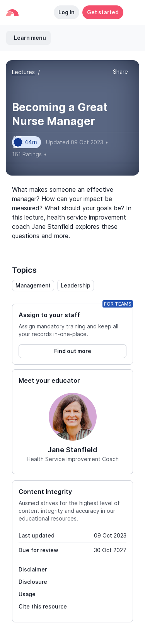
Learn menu (30, 38)
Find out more (73, 351)
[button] (131, 12)
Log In (67, 12)
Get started (103, 12)
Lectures (23, 72)
